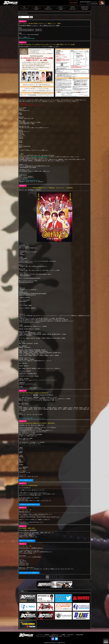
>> (62, 577)
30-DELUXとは (55, 635)
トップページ (39, 635)
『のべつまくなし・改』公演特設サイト (29, 573)
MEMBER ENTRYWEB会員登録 (85, 8)
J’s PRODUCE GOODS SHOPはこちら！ (30, 504)
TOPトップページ (24, 8)
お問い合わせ (71, 635)
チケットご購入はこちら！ (26, 480)
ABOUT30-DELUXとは (48, 8)
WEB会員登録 (80, 635)
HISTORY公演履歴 (61, 8)
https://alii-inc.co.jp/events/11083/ (27, 39)
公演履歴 (63, 635)
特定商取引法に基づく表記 (55, 636)
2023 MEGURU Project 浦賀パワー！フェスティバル (31, 418)
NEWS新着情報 (36, 8)
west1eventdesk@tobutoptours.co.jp (31, 180)
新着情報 (47, 635)
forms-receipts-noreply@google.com (39, 157)
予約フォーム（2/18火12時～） (27, 541)
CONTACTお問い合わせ (73, 8)
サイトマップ (67, 636)
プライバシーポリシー (41, 636)
